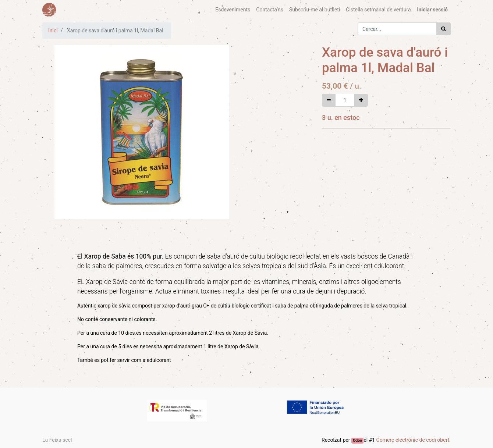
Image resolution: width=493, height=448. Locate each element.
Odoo (357, 440)
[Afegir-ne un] (361, 100)
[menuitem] (233, 10)
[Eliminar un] (329, 100)
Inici (53, 31)
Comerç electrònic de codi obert (413, 440)
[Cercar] (444, 29)
